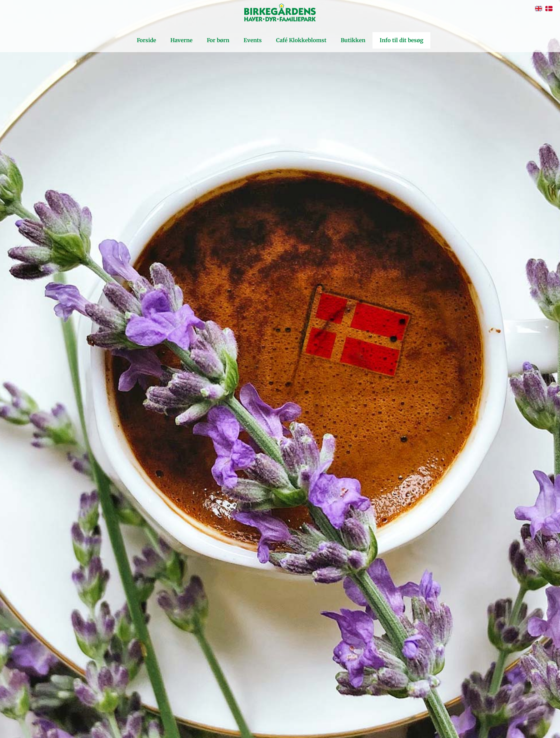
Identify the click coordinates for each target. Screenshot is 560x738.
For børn (218, 40)
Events (253, 40)
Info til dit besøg (401, 40)
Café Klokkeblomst (301, 40)
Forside (146, 40)
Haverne (181, 40)
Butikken (353, 40)
